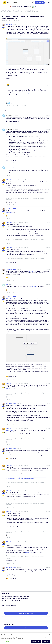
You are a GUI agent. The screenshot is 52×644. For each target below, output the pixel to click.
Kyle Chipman (9, 24)
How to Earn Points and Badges (26, 613)
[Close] (50, 635)
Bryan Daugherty (10, 167)
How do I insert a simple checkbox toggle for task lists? (16, 596)
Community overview (10, 10)
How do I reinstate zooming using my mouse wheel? (15, 598)
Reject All (46, 641)
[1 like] (11, 160)
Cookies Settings (6, 641)
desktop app (10, 99)
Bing (7, 284)
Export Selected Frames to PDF (10, 605)
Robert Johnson (13, 85)
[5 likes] (12, 103)
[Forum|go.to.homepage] (11, 3)
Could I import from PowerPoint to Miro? (12, 601)
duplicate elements (24, 99)
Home (2, 10)
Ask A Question (26, 628)
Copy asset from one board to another (12, 603)
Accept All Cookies (36, 641)
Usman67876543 (10, 115)
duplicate (16, 99)
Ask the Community (30, 10)
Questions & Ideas (20, 10)
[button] (1, 3)
